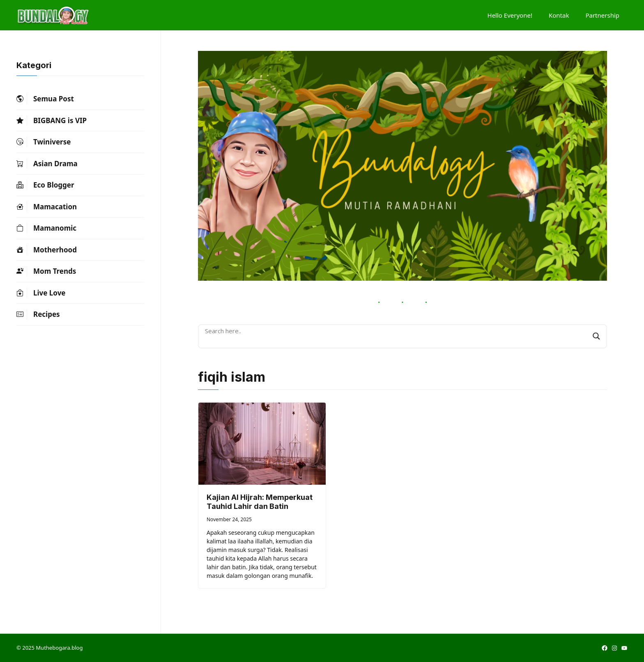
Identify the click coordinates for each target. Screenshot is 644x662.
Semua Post (45, 99)
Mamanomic (46, 228)
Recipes (38, 314)
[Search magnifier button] (596, 336)
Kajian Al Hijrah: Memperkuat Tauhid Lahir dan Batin (260, 502)
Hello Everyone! (510, 15)
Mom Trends (46, 271)
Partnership (602, 15)
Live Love (41, 293)
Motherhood (47, 250)
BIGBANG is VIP (52, 121)
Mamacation (47, 207)
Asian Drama (47, 164)
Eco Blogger (45, 185)
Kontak (559, 15)
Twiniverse (44, 142)
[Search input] (397, 331)
